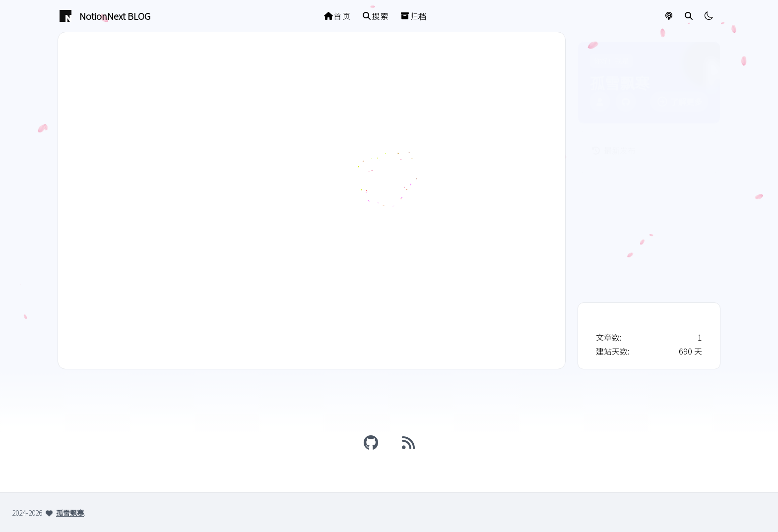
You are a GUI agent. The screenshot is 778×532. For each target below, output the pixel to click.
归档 (414, 16)
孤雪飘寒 (70, 513)
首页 (338, 16)
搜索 (376, 16)
